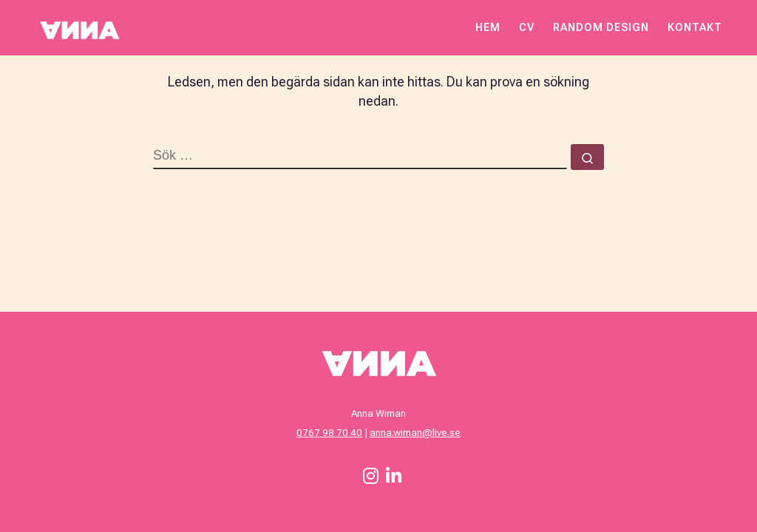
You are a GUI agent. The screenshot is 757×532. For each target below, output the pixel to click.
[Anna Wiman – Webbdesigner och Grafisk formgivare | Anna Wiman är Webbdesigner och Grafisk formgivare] (79, 27)
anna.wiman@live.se (415, 432)
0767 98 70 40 (329, 432)
